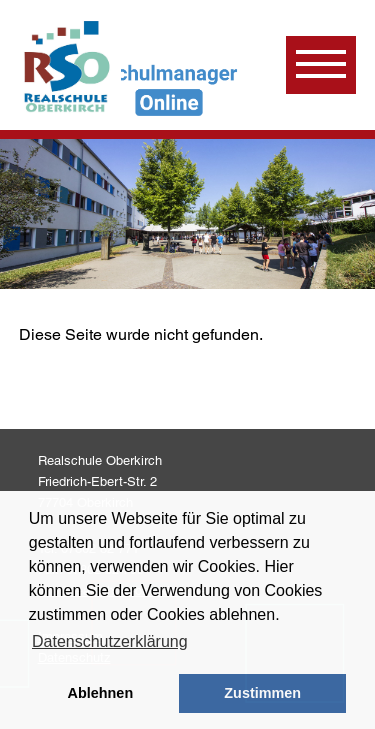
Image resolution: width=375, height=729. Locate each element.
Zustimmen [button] (262, 693)
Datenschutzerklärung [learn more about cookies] (110, 641)
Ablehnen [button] (101, 693)
